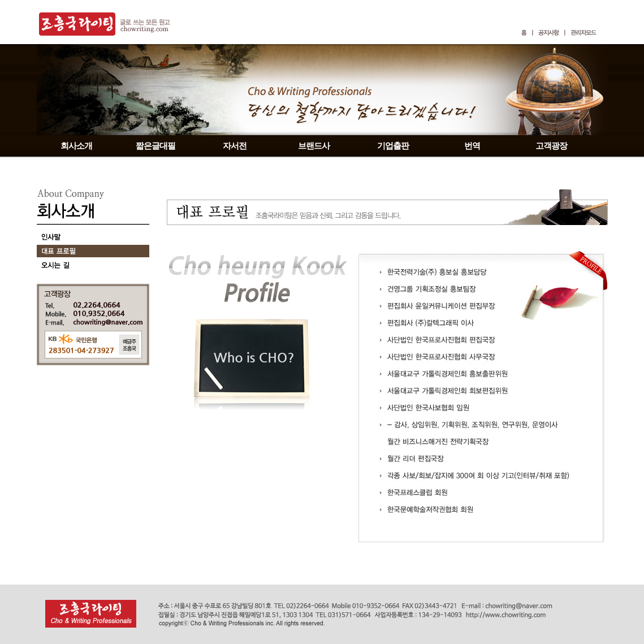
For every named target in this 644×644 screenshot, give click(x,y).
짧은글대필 (155, 146)
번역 (472, 146)
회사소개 (76, 146)
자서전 (235, 146)
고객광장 (551, 146)
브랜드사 (314, 146)
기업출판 (393, 146)
